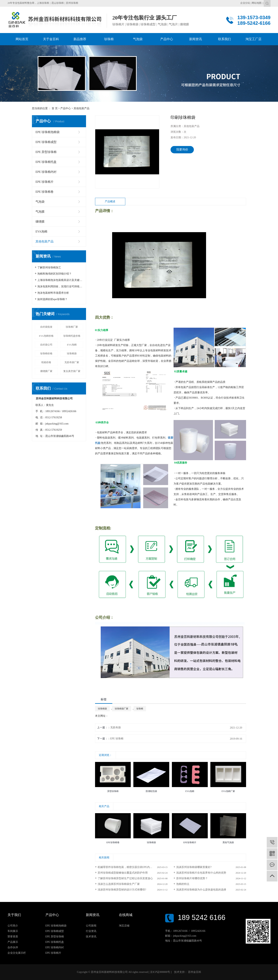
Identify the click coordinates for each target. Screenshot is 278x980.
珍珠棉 (140, 709)
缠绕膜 (40, 222)
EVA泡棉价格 (46, 336)
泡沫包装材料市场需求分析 (53, 293)
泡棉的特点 (183, 884)
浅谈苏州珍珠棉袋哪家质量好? (194, 867)
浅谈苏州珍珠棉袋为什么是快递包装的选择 (201, 890)
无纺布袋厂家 (72, 362)
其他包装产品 (82, 108)
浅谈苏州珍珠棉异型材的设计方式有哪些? (122, 890)
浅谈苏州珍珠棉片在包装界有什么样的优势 (201, 873)
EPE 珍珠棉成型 (46, 142)
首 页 (55, 108)
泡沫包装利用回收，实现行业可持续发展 (60, 286)
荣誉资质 (13, 937)
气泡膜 (40, 212)
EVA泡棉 (41, 231)
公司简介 (13, 926)
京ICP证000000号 (160, 972)
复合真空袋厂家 (72, 371)
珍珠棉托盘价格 (72, 336)
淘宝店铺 (124, 926)
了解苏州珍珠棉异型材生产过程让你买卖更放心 (125, 878)
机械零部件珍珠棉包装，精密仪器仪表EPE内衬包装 (128, 867)
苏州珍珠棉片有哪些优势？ (192, 878)
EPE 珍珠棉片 (45, 182)
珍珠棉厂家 (72, 327)
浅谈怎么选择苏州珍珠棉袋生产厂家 (119, 884)
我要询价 (182, 149)
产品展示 (13, 942)
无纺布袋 (116, 727)
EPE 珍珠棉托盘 (46, 162)
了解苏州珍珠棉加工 (49, 268)
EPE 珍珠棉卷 (45, 192)
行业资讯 (91, 931)
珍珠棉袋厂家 (122, 709)
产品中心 (66, 108)
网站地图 (257, 3)
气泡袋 (40, 202)
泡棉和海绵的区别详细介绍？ (54, 274)
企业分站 (245, 3)
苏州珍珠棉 (72, 3)
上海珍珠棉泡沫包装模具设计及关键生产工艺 (60, 280)
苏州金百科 (194, 972)
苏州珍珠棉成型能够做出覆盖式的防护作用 (123, 873)
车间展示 (13, 931)
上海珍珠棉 (43, 3)
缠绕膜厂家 (46, 371)
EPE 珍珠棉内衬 (46, 172)
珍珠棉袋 (72, 353)
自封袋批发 (46, 327)
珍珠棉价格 (46, 353)
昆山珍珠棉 (58, 3)
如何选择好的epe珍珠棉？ (52, 299)
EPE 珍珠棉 (117, 739)
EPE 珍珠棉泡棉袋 (48, 132)
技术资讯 (91, 937)
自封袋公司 (46, 345)
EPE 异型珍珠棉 (46, 152)
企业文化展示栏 (17, 953)
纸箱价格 (46, 362)
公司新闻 (91, 926)
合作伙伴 (13, 947)
